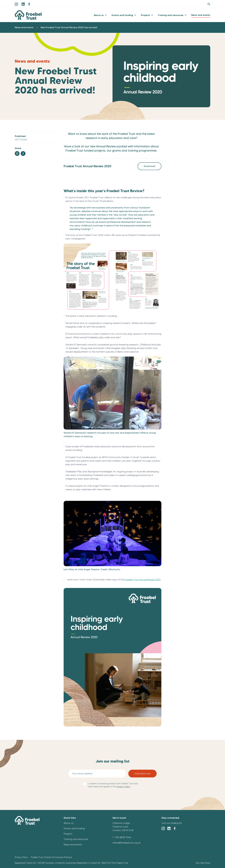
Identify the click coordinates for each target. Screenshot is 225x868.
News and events (201, 15)
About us (99, 15)
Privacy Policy (21, 857)
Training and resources (171, 15)
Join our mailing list (172, 823)
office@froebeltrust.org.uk (127, 843)
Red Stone (205, 863)
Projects (145, 15)
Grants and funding (122, 15)
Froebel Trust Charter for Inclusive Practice (51, 857)
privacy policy (124, 787)
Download (149, 166)
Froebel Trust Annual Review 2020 (142, 580)
